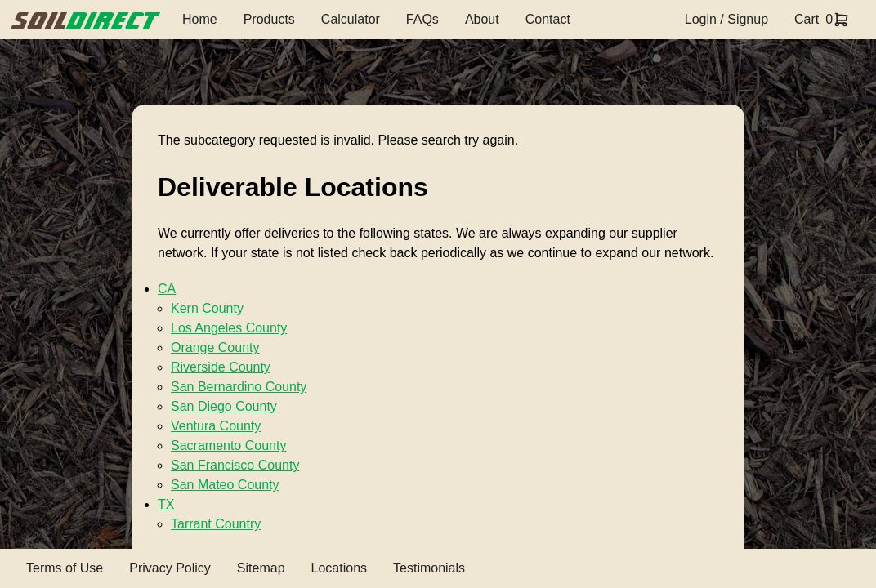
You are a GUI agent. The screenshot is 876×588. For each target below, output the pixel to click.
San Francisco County (235, 465)
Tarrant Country (216, 524)
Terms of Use (65, 568)
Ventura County (216, 426)
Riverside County (221, 367)
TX (166, 504)
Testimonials (429, 568)
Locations (340, 568)
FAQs (422, 19)
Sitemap (261, 568)
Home (200, 19)
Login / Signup (726, 19)
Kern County (207, 308)
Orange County (215, 347)
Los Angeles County (229, 328)
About (482, 19)
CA (167, 289)
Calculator (351, 19)
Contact (548, 19)
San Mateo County (225, 485)
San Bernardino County (239, 387)
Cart (807, 19)
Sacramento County (228, 445)
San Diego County (224, 406)
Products (269, 19)
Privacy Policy (170, 568)
